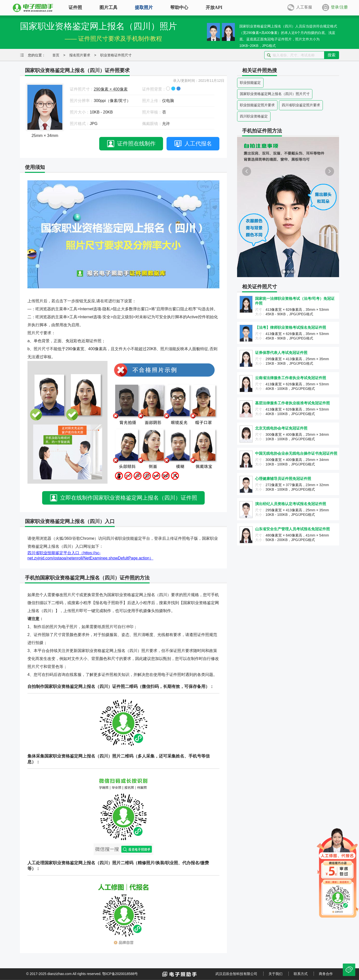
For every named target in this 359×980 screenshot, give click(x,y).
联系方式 (301, 974)
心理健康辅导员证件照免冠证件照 (283, 479)
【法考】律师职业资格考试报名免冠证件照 (291, 327)
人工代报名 (198, 144)
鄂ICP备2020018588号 (120, 974)
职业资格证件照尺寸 (116, 55)
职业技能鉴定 (250, 83)
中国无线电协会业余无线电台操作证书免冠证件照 (296, 453)
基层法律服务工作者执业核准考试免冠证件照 (292, 403)
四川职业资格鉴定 (254, 116)
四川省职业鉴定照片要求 (301, 105)
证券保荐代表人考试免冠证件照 (281, 353)
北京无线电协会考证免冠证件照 (281, 428)
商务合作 (326, 974)
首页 (56, 55)
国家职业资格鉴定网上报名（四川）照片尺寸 (275, 94)
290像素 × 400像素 (111, 89)
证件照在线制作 (136, 144)
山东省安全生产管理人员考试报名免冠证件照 (292, 529)
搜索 (332, 55)
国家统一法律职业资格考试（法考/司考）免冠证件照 (295, 301)
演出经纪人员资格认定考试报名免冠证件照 (291, 504)
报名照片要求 (80, 55)
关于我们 (275, 974)
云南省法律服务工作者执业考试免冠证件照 (291, 378)
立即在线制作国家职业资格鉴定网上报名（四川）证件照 (129, 498)
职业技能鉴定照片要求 (257, 105)
